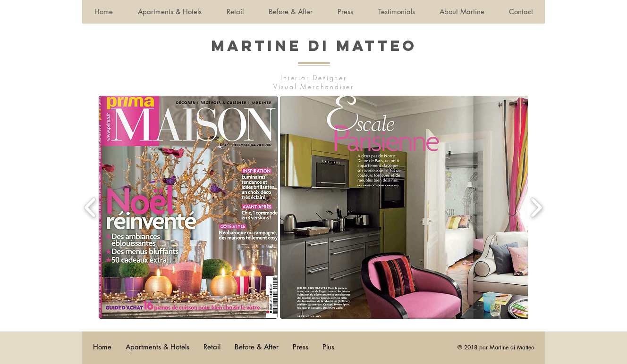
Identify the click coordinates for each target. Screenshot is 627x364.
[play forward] (536, 207)
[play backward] (90, 207)
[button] (188, 207)
